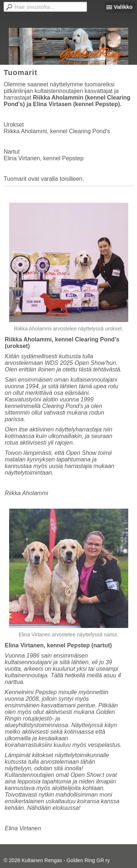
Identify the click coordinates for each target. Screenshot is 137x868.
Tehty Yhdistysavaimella (31, 852)
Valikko (123, 7)
